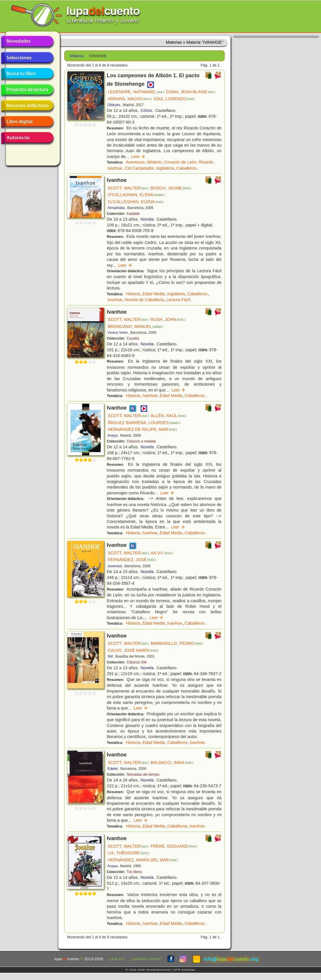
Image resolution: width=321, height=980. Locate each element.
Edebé (112, 769)
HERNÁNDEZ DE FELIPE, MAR (142, 429)
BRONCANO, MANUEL (136, 326)
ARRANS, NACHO (130, 99)
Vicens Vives (118, 333)
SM (110, 656)
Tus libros (134, 872)
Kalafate (133, 214)
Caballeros (187, 168)
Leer (138, 157)
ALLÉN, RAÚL (169, 416)
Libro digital (27, 122)
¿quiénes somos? (146, 959)
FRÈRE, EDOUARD (174, 846)
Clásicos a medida (141, 441)
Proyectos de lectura (27, 90)
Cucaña (133, 338)
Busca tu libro (27, 74)
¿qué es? (117, 959)
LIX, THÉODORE (128, 853)
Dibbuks (114, 105)
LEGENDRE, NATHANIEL (136, 92)
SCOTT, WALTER (128, 188)
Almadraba (116, 208)
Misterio (154, 162)
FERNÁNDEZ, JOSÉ (132, 560)
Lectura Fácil (178, 300)
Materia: (77, 56)
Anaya (112, 435)
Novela (147, 219)
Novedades (27, 42)
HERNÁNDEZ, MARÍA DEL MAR (143, 860)
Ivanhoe (115, 168)
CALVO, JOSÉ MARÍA (133, 650)
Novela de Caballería (144, 300)
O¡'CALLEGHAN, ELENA (136, 202)
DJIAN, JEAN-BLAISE (191, 92)
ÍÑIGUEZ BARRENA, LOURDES (144, 423)
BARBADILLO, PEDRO (177, 643)
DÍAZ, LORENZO (174, 99)
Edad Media (154, 294)
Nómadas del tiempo (143, 774)
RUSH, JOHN (168, 319)
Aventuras (136, 162)
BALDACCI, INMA (172, 763)
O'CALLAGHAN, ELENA (136, 195)
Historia (133, 294)
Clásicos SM (137, 662)
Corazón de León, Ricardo (189, 162)
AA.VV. (162, 553)
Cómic (147, 110)
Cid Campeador (139, 168)
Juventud (115, 566)
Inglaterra (165, 168)
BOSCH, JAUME (171, 188)
